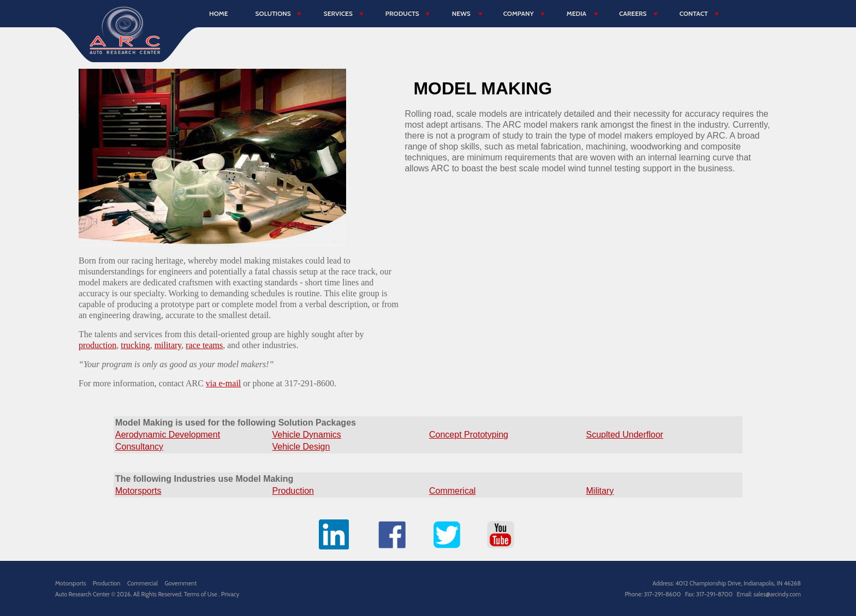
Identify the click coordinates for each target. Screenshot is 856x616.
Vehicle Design (301, 447)
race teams (204, 345)
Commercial (142, 583)
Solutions (273, 13)
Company (519, 13)
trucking (135, 345)
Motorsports (138, 491)
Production (293, 491)
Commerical (452, 491)
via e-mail (223, 383)
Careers (633, 13)
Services (338, 13)
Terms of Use (201, 594)
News (461, 13)
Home (219, 13)
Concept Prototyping (469, 435)
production (97, 345)
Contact (693, 13)
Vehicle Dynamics (307, 435)
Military (600, 491)
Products (402, 13)
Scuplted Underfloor (625, 435)
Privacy (230, 594)
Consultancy (139, 447)
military (168, 345)
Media (576, 13)
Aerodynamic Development (168, 435)
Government (180, 583)
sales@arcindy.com (777, 594)
